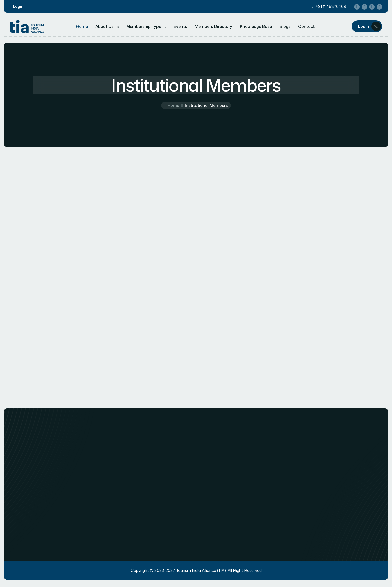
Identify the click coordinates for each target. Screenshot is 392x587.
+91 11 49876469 (331, 7)
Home (82, 27)
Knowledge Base (256, 27)
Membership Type (144, 27)
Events (180, 27)
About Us (105, 27)
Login (18, 6)
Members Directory (213, 27)
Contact (306, 27)
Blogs (285, 27)
